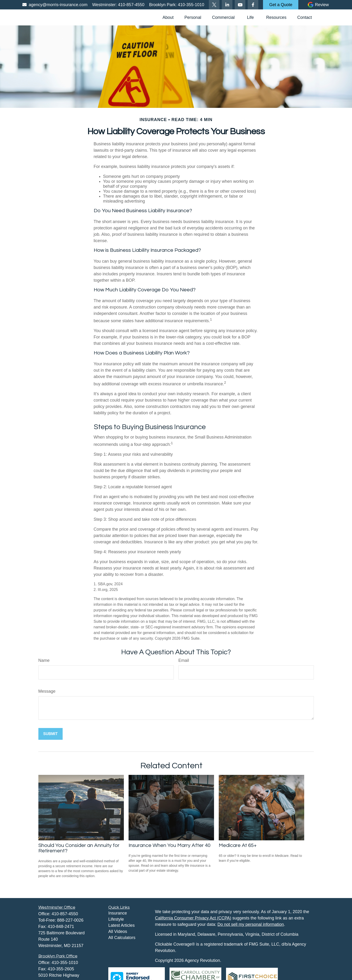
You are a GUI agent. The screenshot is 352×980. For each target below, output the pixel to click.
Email (184, 660)
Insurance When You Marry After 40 (170, 845)
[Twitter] (214, 5)
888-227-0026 (70, 920)
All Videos (118, 931)
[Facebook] (253, 5)
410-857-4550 (131, 5)
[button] (168, 17)
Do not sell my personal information (251, 924)
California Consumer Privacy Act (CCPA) (193, 918)
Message (47, 691)
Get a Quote (281, 5)
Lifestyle (116, 919)
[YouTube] (240, 5)
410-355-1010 (190, 5)
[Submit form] (51, 734)
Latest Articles (121, 925)
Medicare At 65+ (238, 845)
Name (44, 660)
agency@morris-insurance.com (55, 5)
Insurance (118, 913)
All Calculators (122, 938)
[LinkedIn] (227, 5)
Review (322, 5)
